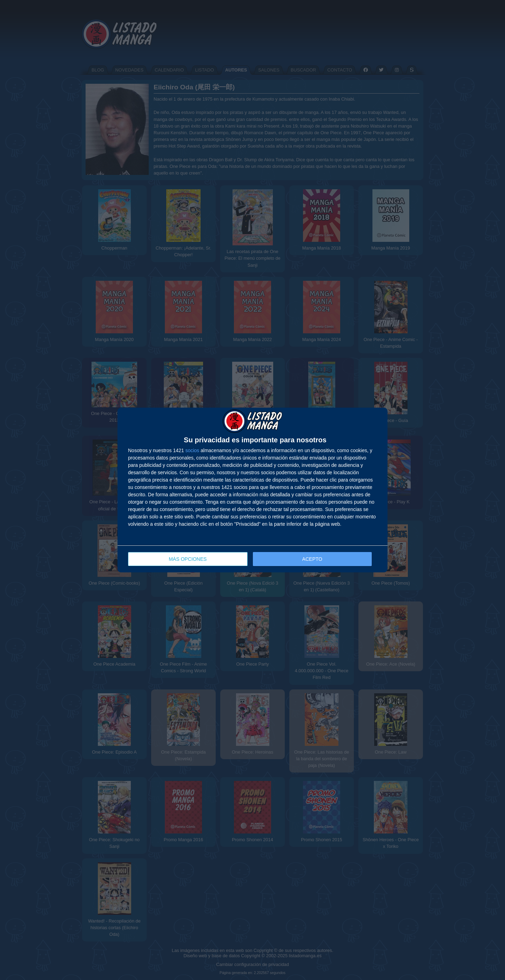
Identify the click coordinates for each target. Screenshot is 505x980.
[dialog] (252, 490)
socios (192, 450)
